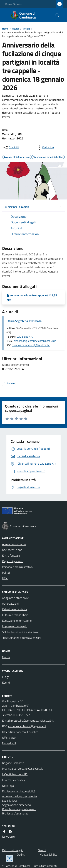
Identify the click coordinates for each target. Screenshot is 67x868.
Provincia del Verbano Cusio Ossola (23, 769)
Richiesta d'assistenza (15, 813)
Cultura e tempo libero (15, 615)
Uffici (5, 578)
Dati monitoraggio (13, 850)
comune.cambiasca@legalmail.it (31, 345)
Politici (6, 573)
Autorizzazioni (10, 604)
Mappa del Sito (49, 854)
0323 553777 (25, 337)
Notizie (26, 29)
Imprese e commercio (15, 626)
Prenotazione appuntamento (19, 809)
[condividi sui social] (11, 148)
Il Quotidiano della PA (15, 774)
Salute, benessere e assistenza (20, 632)
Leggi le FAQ (10, 801)
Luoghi (6, 677)
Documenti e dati (12, 550)
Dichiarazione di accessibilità (19, 791)
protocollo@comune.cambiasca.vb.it (35, 341)
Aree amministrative (14, 544)
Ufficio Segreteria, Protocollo (24, 321)
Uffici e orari (9, 738)
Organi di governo (13, 561)
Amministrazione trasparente (19, 796)
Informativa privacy (14, 780)
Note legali (9, 786)
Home (5, 29)
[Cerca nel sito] (56, 15)
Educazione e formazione (17, 621)
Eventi (6, 682)
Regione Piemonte (13, 4)
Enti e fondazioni (12, 555)
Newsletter (9, 837)
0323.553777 (22, 715)
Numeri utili (9, 743)
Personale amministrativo (17, 567)
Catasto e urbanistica (15, 609)
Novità (15, 29)
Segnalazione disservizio (16, 805)
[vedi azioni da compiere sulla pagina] (45, 148)
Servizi (42, 850)
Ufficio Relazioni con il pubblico (20, 732)
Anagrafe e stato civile (15, 598)
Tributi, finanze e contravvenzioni (22, 638)
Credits (21, 854)
